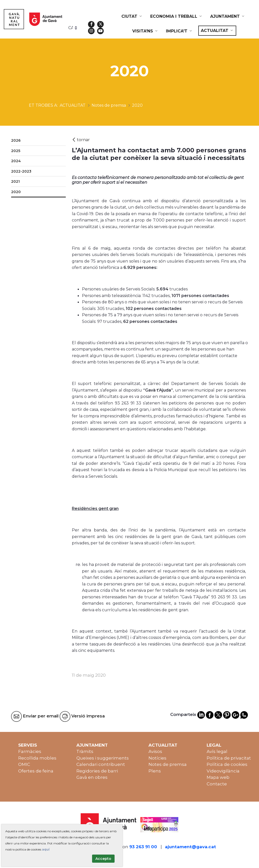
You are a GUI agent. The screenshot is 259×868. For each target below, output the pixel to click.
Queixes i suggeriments (103, 758)
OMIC (24, 764)
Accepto (103, 859)
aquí (46, 849)
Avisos (155, 751)
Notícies (157, 758)
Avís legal (217, 751)
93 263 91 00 (143, 847)
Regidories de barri (97, 771)
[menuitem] (132, 16)
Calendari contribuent (101, 764)
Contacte (217, 784)
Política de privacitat (229, 758)
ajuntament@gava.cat (190, 847)
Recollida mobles (37, 758)
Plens (155, 771)
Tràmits (85, 751)
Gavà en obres (92, 777)
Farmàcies (30, 751)
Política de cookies (227, 764)
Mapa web (218, 777)
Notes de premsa (168, 764)
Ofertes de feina (36, 771)
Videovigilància (223, 771)
